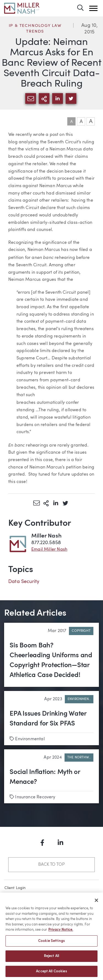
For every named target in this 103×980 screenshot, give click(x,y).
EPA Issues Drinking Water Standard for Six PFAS (48, 719)
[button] (93, 8)
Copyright (81, 631)
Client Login (15, 888)
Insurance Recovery (35, 797)
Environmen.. (79, 699)
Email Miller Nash (49, 550)
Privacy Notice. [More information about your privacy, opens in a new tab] (61, 931)
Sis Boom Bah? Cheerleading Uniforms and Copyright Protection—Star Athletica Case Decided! (51, 661)
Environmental (30, 739)
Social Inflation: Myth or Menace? (45, 777)
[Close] (96, 902)
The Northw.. (79, 758)
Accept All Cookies (51, 973)
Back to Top (51, 865)
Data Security (24, 582)
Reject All (51, 958)
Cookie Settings (51, 942)
